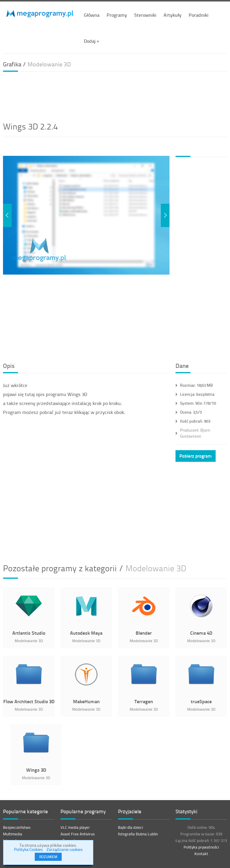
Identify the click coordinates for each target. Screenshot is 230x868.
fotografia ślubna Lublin (138, 834)
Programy (117, 15)
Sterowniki (145, 15)
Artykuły (172, 15)
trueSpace (201, 701)
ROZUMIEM (48, 857)
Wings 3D (74, 770)
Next (165, 215)
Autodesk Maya (86, 633)
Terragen (144, 701)
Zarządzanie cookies (65, 849)
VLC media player (75, 827)
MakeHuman (86, 701)
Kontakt (201, 854)
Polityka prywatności (201, 847)
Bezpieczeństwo (17, 827)
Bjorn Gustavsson (195, 433)
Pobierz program (196, 456)
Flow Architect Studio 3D (29, 701)
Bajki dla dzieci (130, 827)
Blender (144, 633)
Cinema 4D (201, 633)
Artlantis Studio (29, 633)
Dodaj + (91, 41)
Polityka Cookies (28, 849)
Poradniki (199, 15)
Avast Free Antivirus (78, 834)
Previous (7, 215)
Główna (92, 15)
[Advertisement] (115, 96)
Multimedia (13, 834)
